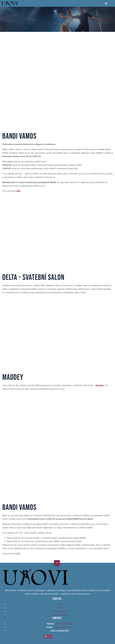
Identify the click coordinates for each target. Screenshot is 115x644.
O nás (60, 608)
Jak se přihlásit (60, 615)
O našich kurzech (60, 611)
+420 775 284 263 (64, 624)
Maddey (100, 385)
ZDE (18, 554)
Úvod (60, 604)
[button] (106, 3)
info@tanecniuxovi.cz (63, 627)
